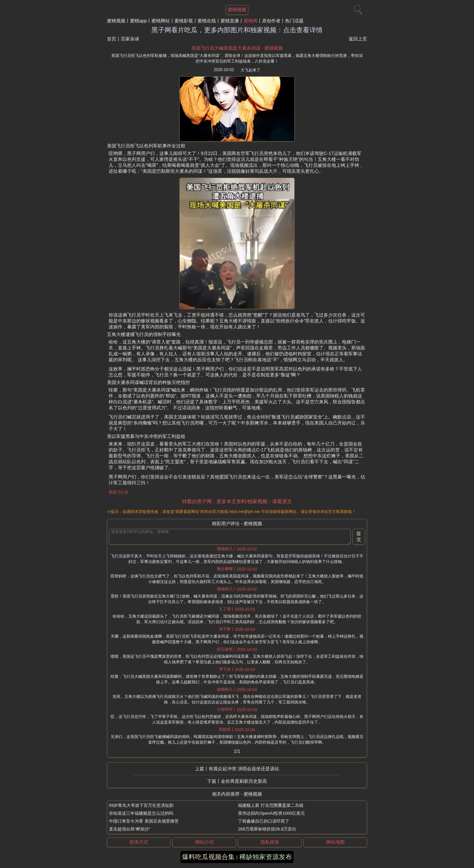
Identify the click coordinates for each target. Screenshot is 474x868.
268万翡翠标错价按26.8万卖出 (267, 829)
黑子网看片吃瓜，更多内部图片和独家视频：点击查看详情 (237, 30)
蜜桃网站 (161, 21)
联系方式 (139, 842)
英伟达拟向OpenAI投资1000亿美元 (271, 813)
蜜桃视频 (116, 21)
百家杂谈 (130, 39)
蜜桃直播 (230, 21)
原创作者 (271, 21)
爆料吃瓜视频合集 (208, 857)
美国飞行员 (118, 492)
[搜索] (357, 8)
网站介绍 (204, 842)
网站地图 (335, 842)
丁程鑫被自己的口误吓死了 (264, 821)
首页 (112, 39)
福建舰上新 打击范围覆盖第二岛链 (271, 805)
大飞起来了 (250, 70)
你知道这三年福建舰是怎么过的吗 (141, 813)
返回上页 (358, 39)
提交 (359, 536)
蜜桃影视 (184, 21)
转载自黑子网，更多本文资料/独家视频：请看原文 (237, 501)
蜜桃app (138, 21)
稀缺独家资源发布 (266, 857)
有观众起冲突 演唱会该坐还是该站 (244, 769)
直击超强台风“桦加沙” (130, 829)
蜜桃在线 (207, 21)
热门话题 (294, 21)
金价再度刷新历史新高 (244, 781)
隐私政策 (270, 842)
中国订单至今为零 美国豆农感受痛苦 (144, 821)
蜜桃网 (250, 21)
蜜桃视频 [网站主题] (237, 10)
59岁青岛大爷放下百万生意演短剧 (141, 805)
